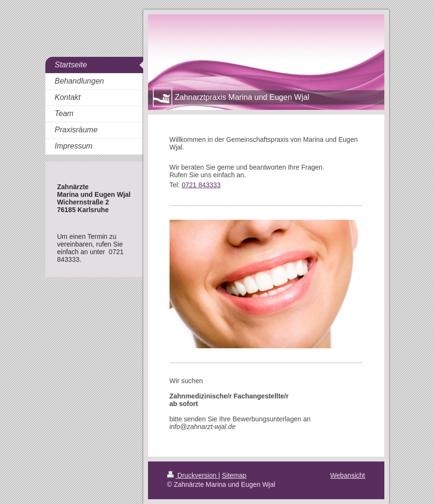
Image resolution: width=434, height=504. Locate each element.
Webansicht (348, 475)
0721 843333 (201, 185)
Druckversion (193, 475)
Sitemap (234, 475)
